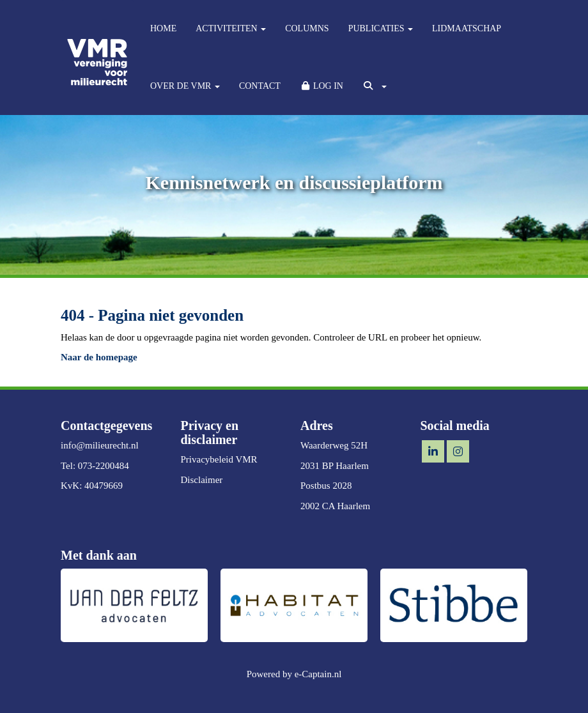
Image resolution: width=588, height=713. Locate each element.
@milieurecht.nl (100, 445)
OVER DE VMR (185, 86)
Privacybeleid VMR (219, 459)
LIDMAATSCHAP (467, 28)
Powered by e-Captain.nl (294, 674)
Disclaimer (202, 480)
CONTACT (260, 86)
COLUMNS (307, 28)
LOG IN (321, 86)
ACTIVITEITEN (231, 28)
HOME (163, 28)
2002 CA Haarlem (335, 506)
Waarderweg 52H (334, 445)
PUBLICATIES (381, 28)
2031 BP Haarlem (335, 466)
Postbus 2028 (326, 486)
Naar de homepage (99, 357)
